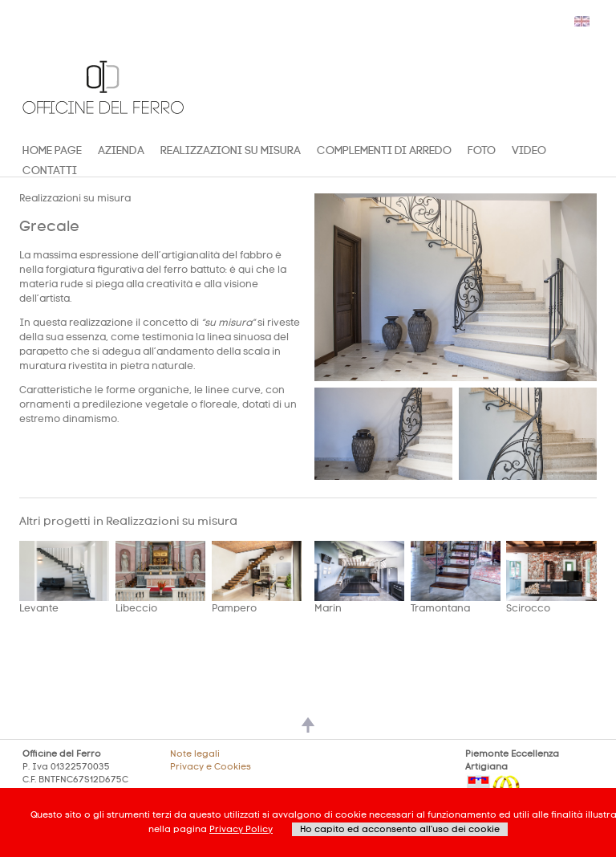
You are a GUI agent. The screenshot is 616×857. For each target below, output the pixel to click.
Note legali (195, 754)
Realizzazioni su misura (231, 150)
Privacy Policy (241, 829)
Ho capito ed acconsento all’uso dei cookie (400, 829)
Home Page (52, 150)
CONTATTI (50, 171)
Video (529, 150)
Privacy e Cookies (211, 767)
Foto (482, 150)
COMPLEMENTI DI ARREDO (384, 150)
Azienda (121, 150)
